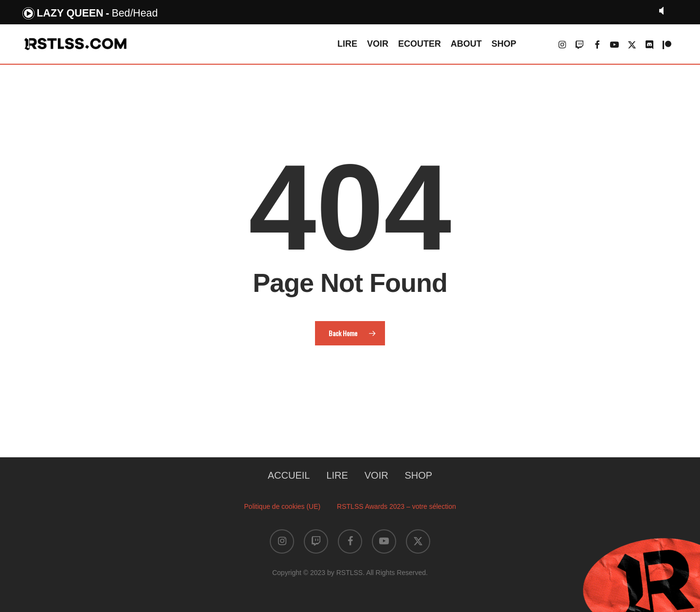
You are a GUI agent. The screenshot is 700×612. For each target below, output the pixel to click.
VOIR (376, 475)
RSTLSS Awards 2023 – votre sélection (396, 506)
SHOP (419, 475)
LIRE (337, 475)
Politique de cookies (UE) (282, 506)
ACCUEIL (289, 475)
